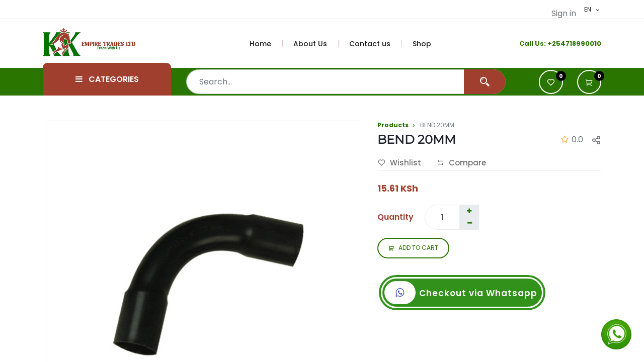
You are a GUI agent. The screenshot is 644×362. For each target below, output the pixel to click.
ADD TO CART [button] (413, 248)
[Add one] (469, 211)
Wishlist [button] (399, 163)
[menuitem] (266, 44)
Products (393, 125)
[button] (589, 82)
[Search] (485, 82)
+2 (552, 43)
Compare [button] (461, 163)
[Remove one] (469, 223)
